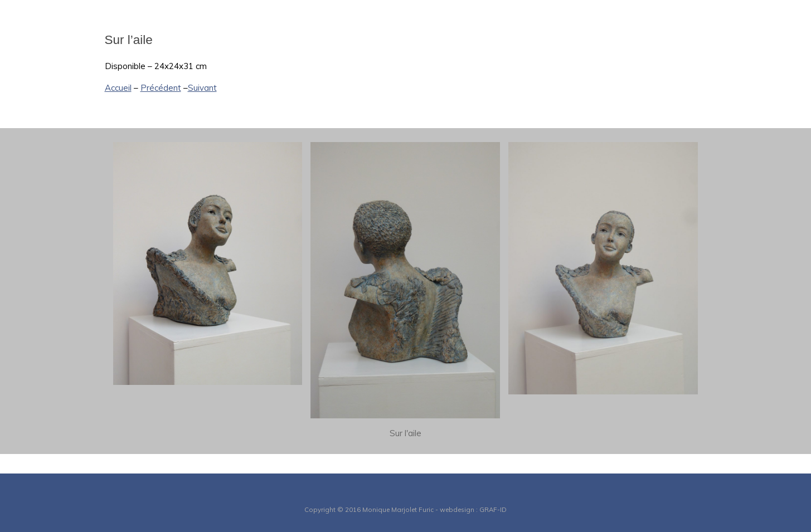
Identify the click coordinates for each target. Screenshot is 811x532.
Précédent (161, 88)
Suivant (202, 88)
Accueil (118, 88)
